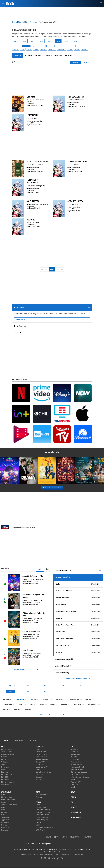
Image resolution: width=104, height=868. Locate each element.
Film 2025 (5, 777)
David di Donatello (43, 817)
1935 (75, 41)
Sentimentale (61, 49)
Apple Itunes (6, 820)
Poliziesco (52, 49)
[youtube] (54, 859)
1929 (24, 41)
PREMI (39, 802)
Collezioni (5, 762)
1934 (67, 41)
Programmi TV (76, 782)
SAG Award (40, 830)
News (3, 769)
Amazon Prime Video (9, 805)
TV (72, 747)
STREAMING (6, 792)
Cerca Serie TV (42, 757)
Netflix (4, 802)
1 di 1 (52, 269)
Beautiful (74, 757)
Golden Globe (41, 807)
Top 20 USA (40, 762)
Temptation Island (77, 767)
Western (84, 49)
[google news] (49, 859)
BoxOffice (5, 757)
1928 (16, 41)
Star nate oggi (41, 797)
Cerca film (5, 785)
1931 (41, 41)
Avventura (26, 46)
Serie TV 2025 (41, 752)
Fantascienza (80, 46)
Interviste (5, 772)
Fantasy (16, 49)
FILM (3, 747)
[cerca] (101, 3)
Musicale (44, 49)
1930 (33, 41)
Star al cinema (41, 795)
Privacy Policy (38, 854)
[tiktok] (58, 859)
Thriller (77, 49)
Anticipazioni (75, 754)
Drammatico (70, 46)
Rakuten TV (6, 827)
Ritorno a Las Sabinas (79, 772)
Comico (42, 46)
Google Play (6, 822)
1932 (50, 41)
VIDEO (73, 797)
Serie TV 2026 (41, 754)
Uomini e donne (76, 762)
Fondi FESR (78, 854)
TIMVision (5, 817)
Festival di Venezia (43, 810)
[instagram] (45, 859)
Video (3, 764)
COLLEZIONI (76, 812)
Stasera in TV (76, 749)
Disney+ (4, 807)
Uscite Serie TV (42, 767)
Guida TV (39, 775)
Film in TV (5, 759)
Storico (70, 49)
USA (47, 569)
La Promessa (75, 759)
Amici (73, 780)
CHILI (3, 815)
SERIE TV (40, 747)
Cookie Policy (67, 854)
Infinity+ (4, 812)
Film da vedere (7, 775)
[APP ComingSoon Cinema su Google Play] (73, 844)
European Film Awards (44, 827)
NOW (3, 810)
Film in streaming (8, 782)
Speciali (39, 777)
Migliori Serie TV (42, 759)
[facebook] (41, 859)
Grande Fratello (76, 764)
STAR (38, 792)
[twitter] (62, 859)
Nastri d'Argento (42, 820)
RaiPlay (4, 825)
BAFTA (39, 822)
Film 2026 (5, 780)
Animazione (17, 46)
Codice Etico (26, 854)
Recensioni (5, 767)
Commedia (50, 46)
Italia (40, 569)
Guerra (29, 49)
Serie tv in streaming (44, 772)
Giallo (23, 49)
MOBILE (74, 807)
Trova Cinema (6, 752)
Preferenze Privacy (52, 854)
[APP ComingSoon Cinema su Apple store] (58, 844)
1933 (58, 41)
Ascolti (73, 787)
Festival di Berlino (42, 815)
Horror (36, 49)
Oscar (38, 805)
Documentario (60, 46)
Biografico (34, 46)
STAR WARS (76, 817)
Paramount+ (6, 830)
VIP (72, 802)
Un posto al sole (77, 769)
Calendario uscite (8, 754)
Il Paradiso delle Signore (80, 777)
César (38, 825)
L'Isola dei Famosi (77, 775)
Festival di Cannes (43, 812)
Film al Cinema (7, 749)
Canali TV (74, 785)
